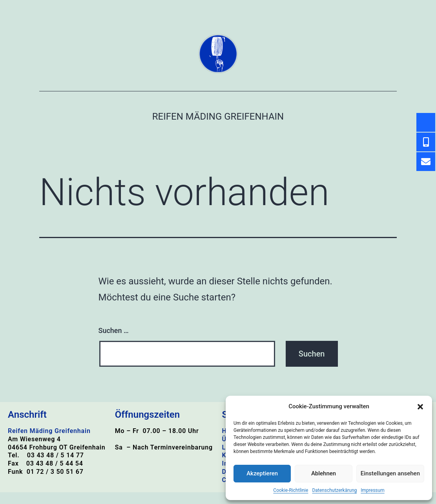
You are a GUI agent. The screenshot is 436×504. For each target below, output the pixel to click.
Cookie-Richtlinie (291, 490)
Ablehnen (324, 473)
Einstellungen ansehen (390, 473)
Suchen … (114, 330)
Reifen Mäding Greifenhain (218, 116)
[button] (420, 407)
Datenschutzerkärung (334, 490)
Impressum (372, 490)
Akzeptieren (262, 473)
